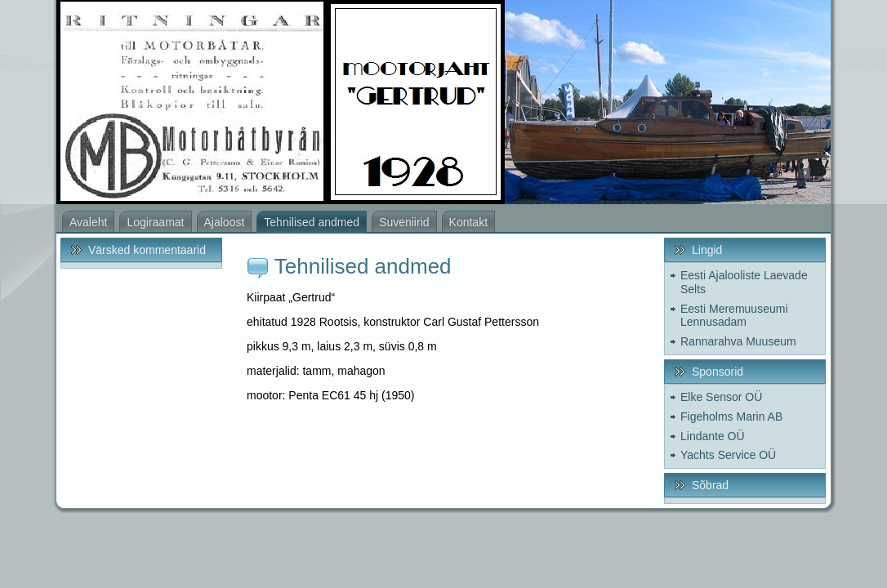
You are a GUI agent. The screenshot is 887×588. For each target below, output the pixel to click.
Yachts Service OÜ (728, 455)
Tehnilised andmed (363, 266)
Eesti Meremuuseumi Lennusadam (734, 316)
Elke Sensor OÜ (721, 397)
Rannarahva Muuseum (738, 341)
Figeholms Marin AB (731, 416)
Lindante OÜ (713, 436)
